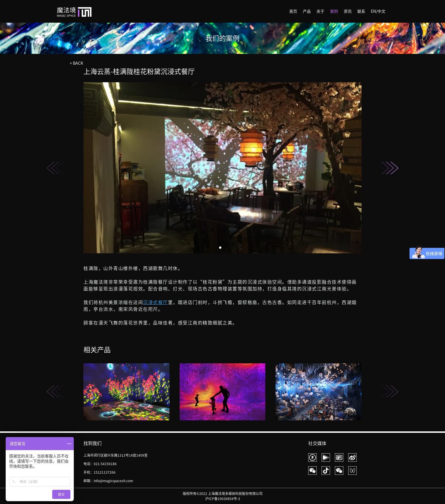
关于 (320, 11)
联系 (361, 11)
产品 (307, 11)
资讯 (348, 11)
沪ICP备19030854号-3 (223, 499)
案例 (334, 11)
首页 (293, 11)
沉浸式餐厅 (156, 302)
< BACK (76, 63)
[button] (390, 168)
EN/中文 (378, 11)
